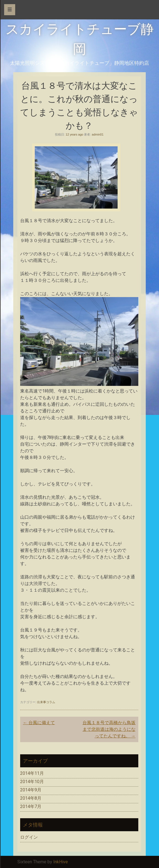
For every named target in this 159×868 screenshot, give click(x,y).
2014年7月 (31, 806)
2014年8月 (31, 798)
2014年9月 (31, 790)
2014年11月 (32, 773)
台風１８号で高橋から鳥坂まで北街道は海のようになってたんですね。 (109, 729)
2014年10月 (32, 782)
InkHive (61, 862)
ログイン (29, 837)
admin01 (98, 134)
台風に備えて (39, 723)
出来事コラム (46, 702)
